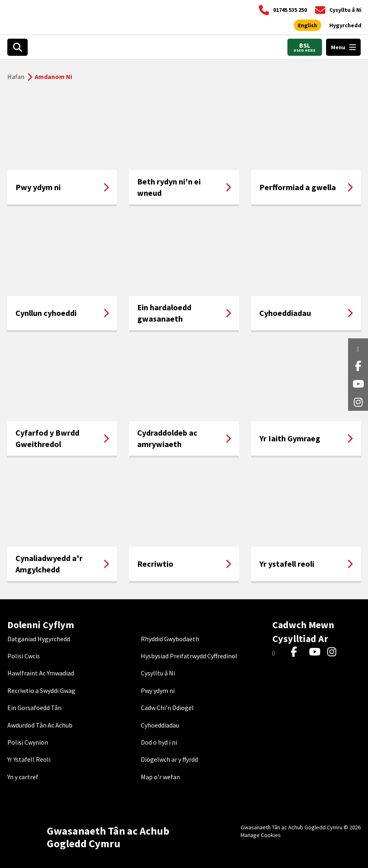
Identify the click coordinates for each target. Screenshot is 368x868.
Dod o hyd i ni (159, 742)
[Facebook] (298, 652)
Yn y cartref (23, 777)
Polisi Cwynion (28, 742)
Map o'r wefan (160, 777)
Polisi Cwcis (24, 656)
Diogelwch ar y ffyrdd (169, 759)
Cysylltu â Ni (158, 673)
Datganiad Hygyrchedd (39, 639)
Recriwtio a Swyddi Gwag (41, 690)
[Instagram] (334, 652)
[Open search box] (18, 47)
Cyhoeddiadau (160, 725)
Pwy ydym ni (158, 690)
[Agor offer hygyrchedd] (345, 26)
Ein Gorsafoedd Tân (34, 708)
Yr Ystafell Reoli (29, 759)
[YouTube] (316, 652)
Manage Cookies (261, 835)
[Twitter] (279, 652)
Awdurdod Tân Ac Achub (40, 725)
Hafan (16, 77)
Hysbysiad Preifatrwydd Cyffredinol (189, 656)
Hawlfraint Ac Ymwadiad (41, 673)
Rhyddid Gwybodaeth (170, 639)
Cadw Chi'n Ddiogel (167, 708)
